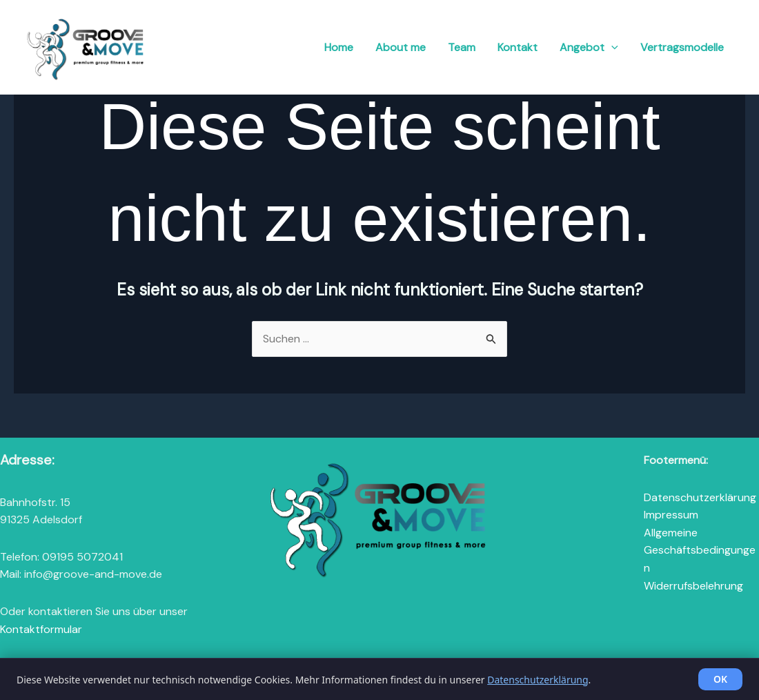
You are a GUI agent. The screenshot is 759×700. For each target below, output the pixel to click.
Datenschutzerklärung (700, 497)
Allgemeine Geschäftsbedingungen (700, 550)
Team (462, 47)
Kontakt (517, 47)
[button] (611, 48)
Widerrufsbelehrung (693, 586)
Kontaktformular (41, 629)
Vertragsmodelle (682, 47)
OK (720, 679)
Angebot (589, 48)
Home (339, 47)
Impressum (671, 515)
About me (401, 47)
